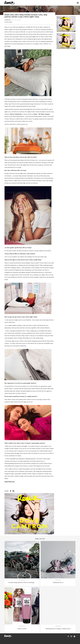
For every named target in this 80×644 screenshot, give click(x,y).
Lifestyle (8, 20)
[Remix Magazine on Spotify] (74, 636)
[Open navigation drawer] (78, 3)
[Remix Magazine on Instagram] (71, 636)
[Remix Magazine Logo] (10, 3)
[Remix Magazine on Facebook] (68, 636)
